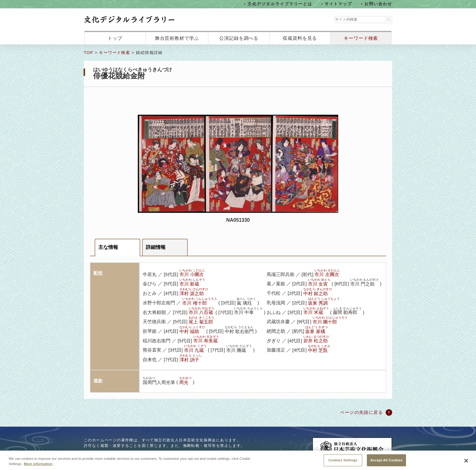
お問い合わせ (378, 4)
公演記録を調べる (239, 38)
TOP (88, 53)
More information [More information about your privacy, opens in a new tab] (38, 468)
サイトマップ (339, 4)
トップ (115, 38)
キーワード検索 (361, 38)
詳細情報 (156, 247)
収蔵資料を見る (300, 38)
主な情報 (108, 247)
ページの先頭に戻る (361, 412)
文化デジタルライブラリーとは (280, 4)
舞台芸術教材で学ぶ (177, 38)
